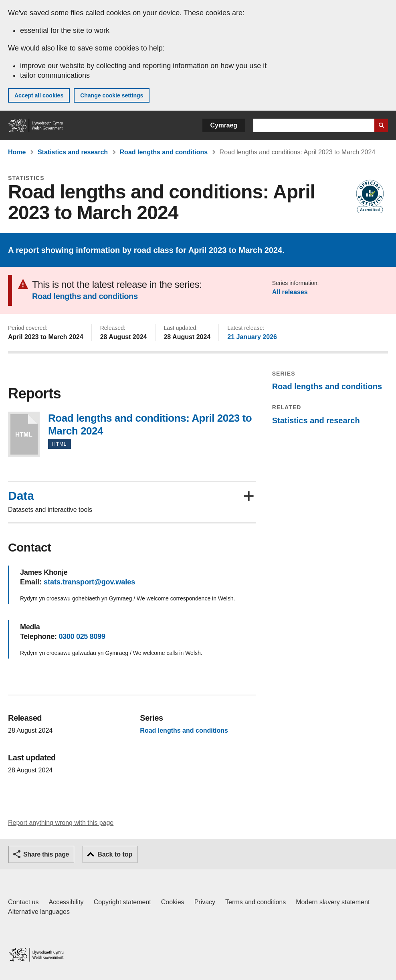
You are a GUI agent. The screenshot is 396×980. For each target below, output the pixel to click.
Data (21, 496)
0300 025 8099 (82, 636)
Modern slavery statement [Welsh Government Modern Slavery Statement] (333, 902)
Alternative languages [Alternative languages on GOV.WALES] (39, 912)
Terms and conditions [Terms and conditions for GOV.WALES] (256, 902)
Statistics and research (73, 152)
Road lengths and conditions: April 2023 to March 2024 (24, 434)
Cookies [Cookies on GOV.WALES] (173, 902)
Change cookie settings (112, 95)
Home (17, 152)
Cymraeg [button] (224, 125)
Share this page (46, 854)
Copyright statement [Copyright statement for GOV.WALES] (122, 902)
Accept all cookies (39, 95)
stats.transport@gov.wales (89, 582)
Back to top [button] (115, 854)
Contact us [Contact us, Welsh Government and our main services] (23, 902)
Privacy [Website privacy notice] (205, 902)
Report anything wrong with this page (61, 823)
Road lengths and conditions (164, 152)
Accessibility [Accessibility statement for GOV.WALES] (66, 902)
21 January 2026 (252, 337)
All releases (290, 292)
